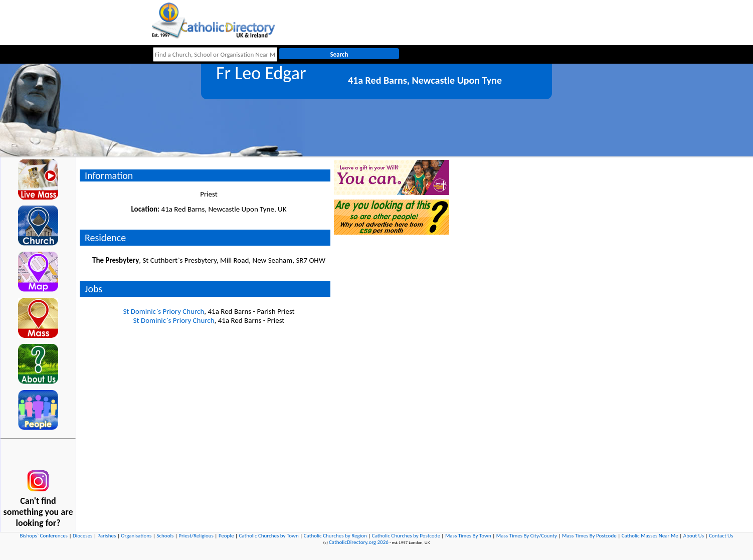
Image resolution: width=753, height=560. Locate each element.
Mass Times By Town (468, 536)
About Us (694, 536)
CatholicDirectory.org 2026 (359, 542)
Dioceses (82, 536)
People (226, 536)
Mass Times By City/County (527, 536)
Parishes (107, 536)
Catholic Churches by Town (268, 536)
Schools (165, 536)
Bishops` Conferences (44, 536)
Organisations (136, 536)
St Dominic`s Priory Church (163, 311)
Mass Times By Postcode (589, 536)
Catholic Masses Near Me (650, 536)
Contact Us (721, 536)
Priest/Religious (196, 536)
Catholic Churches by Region (335, 536)
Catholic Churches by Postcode (406, 536)
